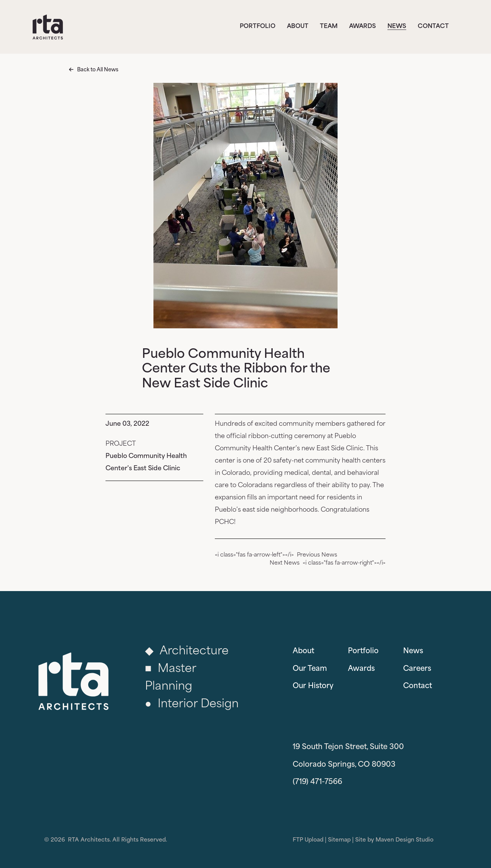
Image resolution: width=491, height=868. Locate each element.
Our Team (310, 669)
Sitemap (339, 840)
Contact (433, 27)
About (298, 27)
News (397, 27)
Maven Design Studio (404, 840)
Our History (313, 686)
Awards (362, 27)
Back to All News (98, 70)
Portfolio (258, 27)
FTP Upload (308, 840)
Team (329, 27)
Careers (417, 669)
